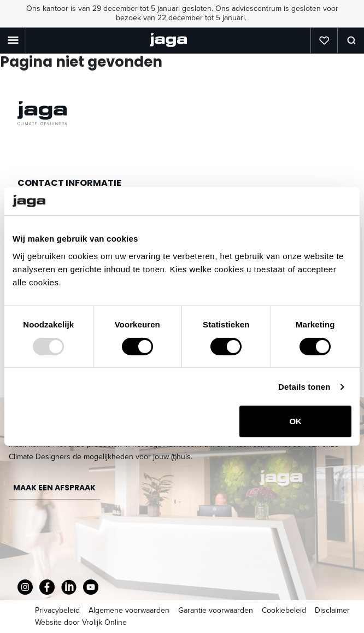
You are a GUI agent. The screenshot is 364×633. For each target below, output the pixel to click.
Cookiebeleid (284, 610)
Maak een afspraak (54, 488)
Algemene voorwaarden (129, 610)
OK (295, 421)
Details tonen (304, 387)
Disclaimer (332, 610)
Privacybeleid (57, 610)
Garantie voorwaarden (216, 610)
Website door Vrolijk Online (81, 622)
